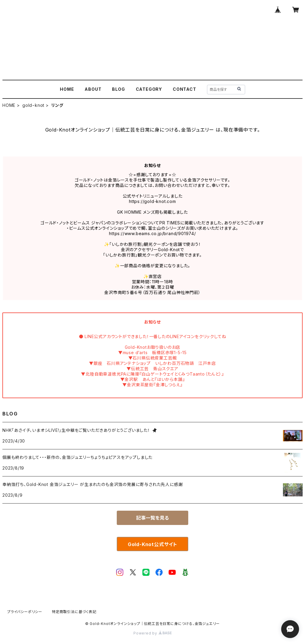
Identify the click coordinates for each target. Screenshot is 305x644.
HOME (67, 89)
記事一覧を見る (152, 518)
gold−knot (33, 105)
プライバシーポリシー (25, 612)
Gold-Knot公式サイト (152, 544)
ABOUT (93, 89)
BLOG (118, 89)
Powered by (152, 633)
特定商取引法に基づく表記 (74, 612)
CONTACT (185, 89)
